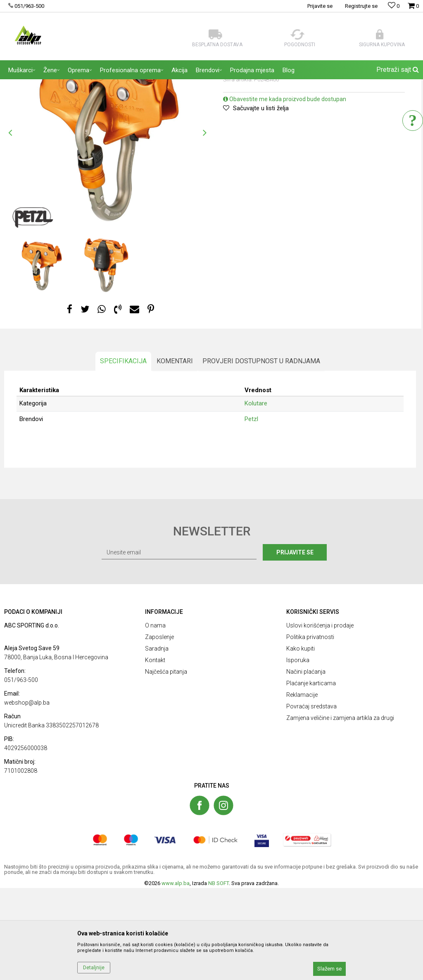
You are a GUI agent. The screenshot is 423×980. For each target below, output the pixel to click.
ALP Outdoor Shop (25, 85)
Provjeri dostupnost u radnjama (261, 448)
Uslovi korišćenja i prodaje (320, 717)
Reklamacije (302, 786)
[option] (41, 348)
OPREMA (89, 85)
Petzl (251, 504)
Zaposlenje (159, 729)
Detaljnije (94, 968)
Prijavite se (302, 644)
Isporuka (298, 752)
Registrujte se (361, 6)
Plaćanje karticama (311, 775)
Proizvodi (62, 85)
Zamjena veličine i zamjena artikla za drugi (340, 810)
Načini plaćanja (306, 763)
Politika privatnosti (310, 729)
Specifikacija (123, 448)
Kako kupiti (301, 740)
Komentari (174, 448)
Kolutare (114, 85)
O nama (155, 717)
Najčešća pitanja (166, 763)
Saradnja (157, 740)
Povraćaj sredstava (311, 798)
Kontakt (155, 752)
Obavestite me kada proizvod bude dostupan (285, 182)
